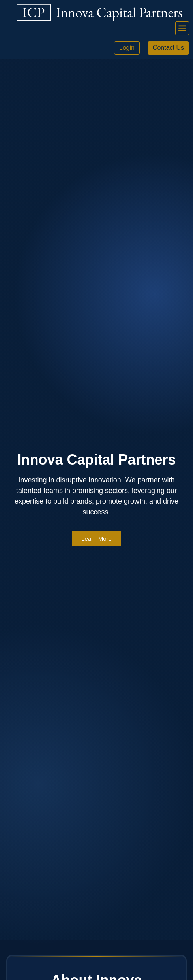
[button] (182, 28)
